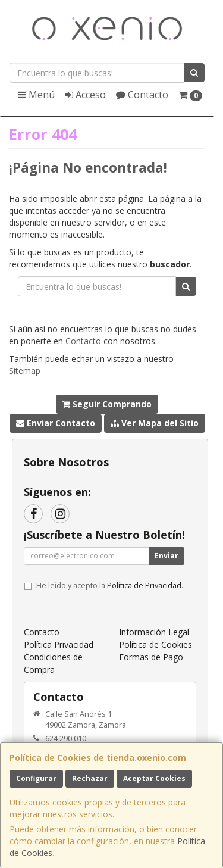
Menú (36, 95)
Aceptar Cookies (154, 778)
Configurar (36, 778)
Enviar (167, 556)
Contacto (142, 95)
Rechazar (90, 778)
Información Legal (154, 632)
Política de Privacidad (144, 586)
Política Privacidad (59, 644)
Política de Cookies (156, 644)
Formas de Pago (151, 657)
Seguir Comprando (107, 404)
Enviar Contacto (56, 423)
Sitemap (25, 371)
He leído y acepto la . (110, 586)
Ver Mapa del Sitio (155, 423)
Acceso (85, 95)
